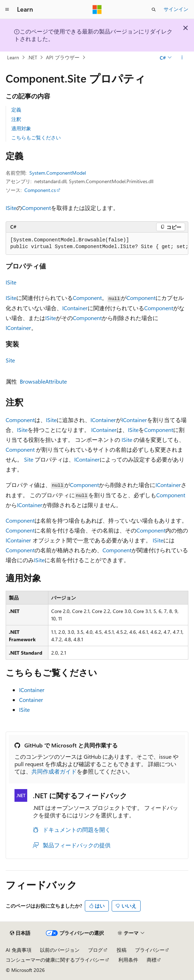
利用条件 (128, 960)
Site (10, 360)
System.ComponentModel (58, 173)
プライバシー (150, 950)
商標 (152, 960)
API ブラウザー (63, 57)
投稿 (122, 950)
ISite (11, 208)
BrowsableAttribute (43, 381)
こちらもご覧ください (36, 137)
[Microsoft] (97, 10)
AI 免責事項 (19, 950)
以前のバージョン (60, 950)
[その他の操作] (182, 58)
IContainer (75, 308)
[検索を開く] (154, 10)
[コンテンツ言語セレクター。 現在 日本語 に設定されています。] (20, 933)
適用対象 (21, 128)
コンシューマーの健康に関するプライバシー (55, 960)
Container (31, 700)
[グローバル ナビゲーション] (7, 10)
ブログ (95, 950)
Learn (13, 57)
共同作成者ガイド (54, 771)
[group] (97, 244)
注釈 (16, 119)
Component (36, 208)
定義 (16, 110)
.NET (32, 57)
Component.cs (40, 190)
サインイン (176, 9)
